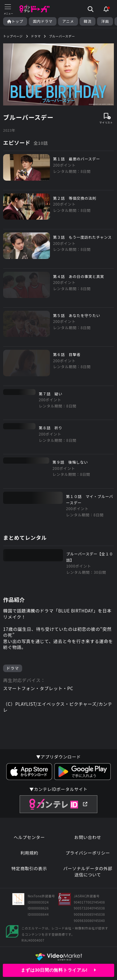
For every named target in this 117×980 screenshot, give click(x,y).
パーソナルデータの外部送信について (88, 872)
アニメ (68, 21)
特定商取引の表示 (29, 868)
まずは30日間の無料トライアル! (58, 970)
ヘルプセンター (29, 837)
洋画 (105, 21)
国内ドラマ (43, 21)
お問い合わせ (88, 837)
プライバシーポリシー (88, 853)
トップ (15, 21)
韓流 (88, 21)
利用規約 (29, 853)
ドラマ (13, 668)
